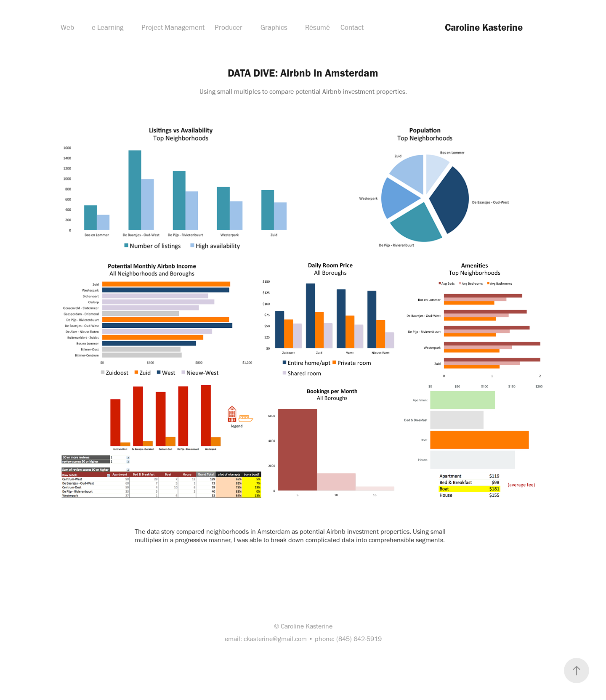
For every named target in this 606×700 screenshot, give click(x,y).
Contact (352, 27)
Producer (229, 27)
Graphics (274, 27)
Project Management (173, 27)
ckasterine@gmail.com (275, 639)
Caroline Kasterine (484, 27)
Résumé (318, 27)
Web (67, 27)
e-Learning (108, 27)
